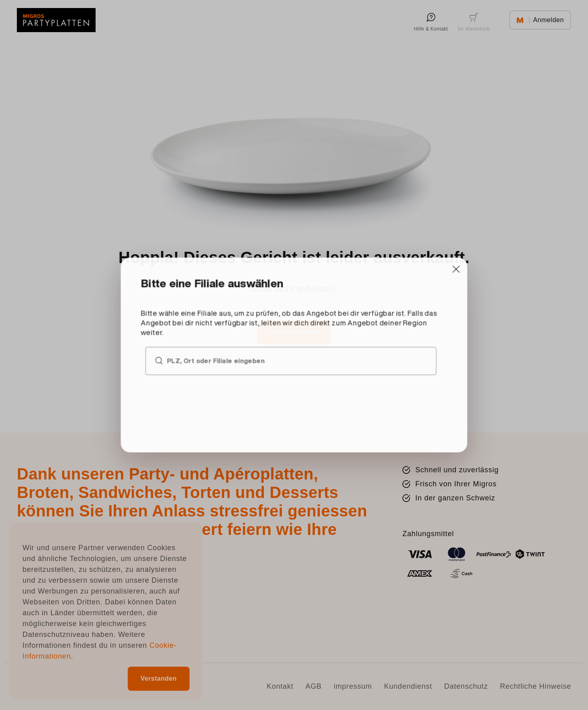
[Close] (371, 314)
